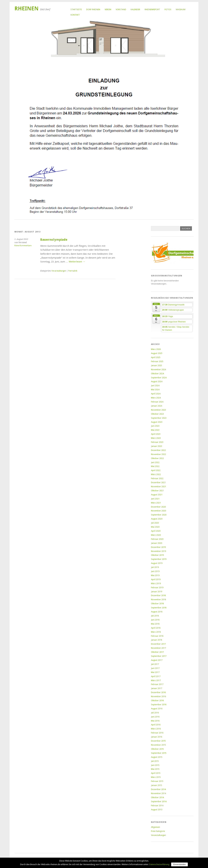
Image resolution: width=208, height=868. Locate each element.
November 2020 (158, 511)
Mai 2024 (155, 390)
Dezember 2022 (158, 450)
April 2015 (156, 773)
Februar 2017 (157, 684)
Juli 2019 (155, 567)
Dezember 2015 (158, 741)
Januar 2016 (156, 737)
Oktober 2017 (157, 652)
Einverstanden (179, 864)
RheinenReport (152, 9)
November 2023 (158, 410)
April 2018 (156, 628)
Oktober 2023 (157, 414)
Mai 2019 (155, 575)
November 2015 (158, 745)
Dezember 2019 (158, 547)
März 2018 (156, 632)
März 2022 (156, 474)
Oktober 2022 (157, 458)
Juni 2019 (155, 571)
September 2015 (159, 753)
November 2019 (158, 551)
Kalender (135, 9)
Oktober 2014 (157, 797)
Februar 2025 (157, 361)
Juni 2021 (155, 499)
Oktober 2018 (157, 604)
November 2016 (158, 696)
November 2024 (158, 369)
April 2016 (156, 725)
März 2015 (156, 777)
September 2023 (159, 418)
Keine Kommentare (23, 246)
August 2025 (157, 353)
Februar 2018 (157, 636)
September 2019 (159, 559)
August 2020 (157, 519)
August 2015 (157, 757)
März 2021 (156, 503)
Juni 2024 (155, 386)
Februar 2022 (157, 478)
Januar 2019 (156, 592)
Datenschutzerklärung (159, 864)
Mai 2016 (155, 721)
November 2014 (158, 793)
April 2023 (156, 434)
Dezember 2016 (158, 692)
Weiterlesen (77, 262)
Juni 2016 (155, 717)
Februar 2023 (157, 442)
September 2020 (159, 515)
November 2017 (158, 648)
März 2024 (156, 398)
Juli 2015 (155, 761)
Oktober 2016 (157, 700)
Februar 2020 (157, 539)
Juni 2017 (155, 668)
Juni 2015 (155, 765)
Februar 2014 (157, 806)
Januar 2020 (156, 543)
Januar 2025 (156, 365)
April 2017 (156, 676)
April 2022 (156, 470)
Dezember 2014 (158, 789)
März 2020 (156, 535)
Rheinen (26, 9)
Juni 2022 (155, 462)
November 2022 (158, 454)
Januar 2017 (156, 688)
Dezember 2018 (158, 595)
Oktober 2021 (157, 491)
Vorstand (121, 9)
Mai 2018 (155, 624)
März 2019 (156, 583)
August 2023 (157, 422)
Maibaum (181, 9)
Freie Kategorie (158, 831)
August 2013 (157, 810)
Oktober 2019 (157, 555)
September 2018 (159, 608)
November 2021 (158, 487)
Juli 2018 (155, 616)
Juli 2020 (155, 523)
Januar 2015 (156, 785)
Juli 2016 (155, 713)
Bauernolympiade (54, 240)
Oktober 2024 (157, 374)
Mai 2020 (155, 527)
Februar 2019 (157, 588)
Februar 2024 (157, 402)
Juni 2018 (155, 620)
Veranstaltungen (59, 271)
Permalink (73, 271)
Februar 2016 (157, 733)
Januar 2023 (156, 446)
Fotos (168, 9)
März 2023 (156, 438)
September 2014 (159, 801)
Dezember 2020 (158, 507)
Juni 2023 (155, 426)
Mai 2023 (155, 430)
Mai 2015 (155, 769)
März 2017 (156, 680)
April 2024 (156, 394)
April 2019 (156, 579)
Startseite (76, 9)
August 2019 (157, 563)
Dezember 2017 (158, 644)
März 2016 (156, 729)
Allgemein (156, 827)
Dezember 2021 (158, 482)
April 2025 (156, 357)
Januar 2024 (156, 406)
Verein (108, 9)
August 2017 (157, 660)
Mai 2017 (155, 672)
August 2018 (157, 612)
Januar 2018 (156, 640)
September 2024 (159, 378)
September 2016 (159, 705)
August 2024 (157, 381)
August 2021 (157, 495)
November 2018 (158, 599)
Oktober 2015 (157, 749)
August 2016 (157, 709)
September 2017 (159, 656)
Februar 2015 (157, 781)
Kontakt (75, 15)
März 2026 (156, 349)
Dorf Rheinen (93, 9)
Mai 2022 (155, 466)
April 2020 (156, 531)
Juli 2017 (155, 664)
